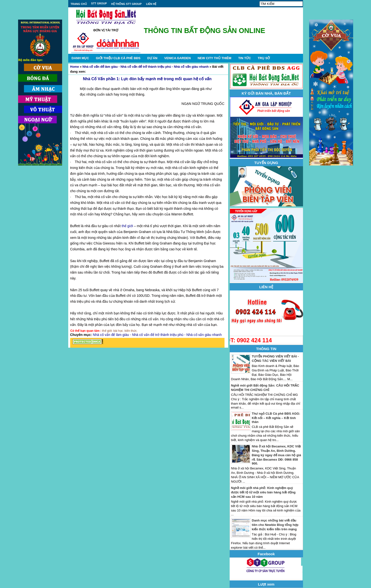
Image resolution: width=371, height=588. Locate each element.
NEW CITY (214, 58)
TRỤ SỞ (264, 58)
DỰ (152, 58)
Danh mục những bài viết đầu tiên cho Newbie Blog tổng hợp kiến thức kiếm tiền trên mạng (275, 525)
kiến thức (131, 331)
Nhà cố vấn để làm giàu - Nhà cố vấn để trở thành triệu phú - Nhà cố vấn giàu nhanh (146, 67)
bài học (118, 331)
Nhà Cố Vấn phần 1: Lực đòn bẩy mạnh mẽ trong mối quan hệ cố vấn (147, 79)
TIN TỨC (245, 58)
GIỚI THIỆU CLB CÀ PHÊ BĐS (118, 58)
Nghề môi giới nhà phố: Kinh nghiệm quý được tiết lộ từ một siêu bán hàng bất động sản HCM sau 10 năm (263, 492)
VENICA (177, 58)
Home (75, 67)
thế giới (127, 226)
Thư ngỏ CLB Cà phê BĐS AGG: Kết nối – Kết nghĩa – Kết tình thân (276, 418)
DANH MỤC (80, 58)
